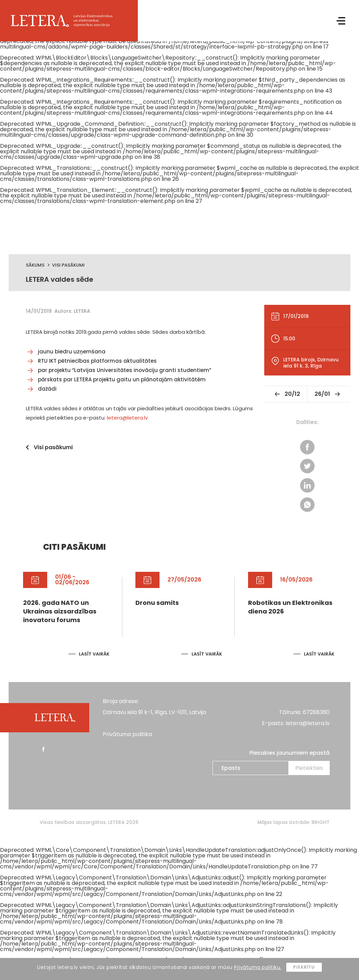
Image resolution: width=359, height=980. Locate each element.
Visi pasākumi (68, 265)
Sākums (35, 265)
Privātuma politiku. (258, 967)
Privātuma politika (127, 735)
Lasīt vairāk (94, 654)
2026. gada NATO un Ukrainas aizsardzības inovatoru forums (60, 612)
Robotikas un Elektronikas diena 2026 (290, 607)
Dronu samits (157, 603)
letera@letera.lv (127, 418)
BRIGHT (321, 823)
